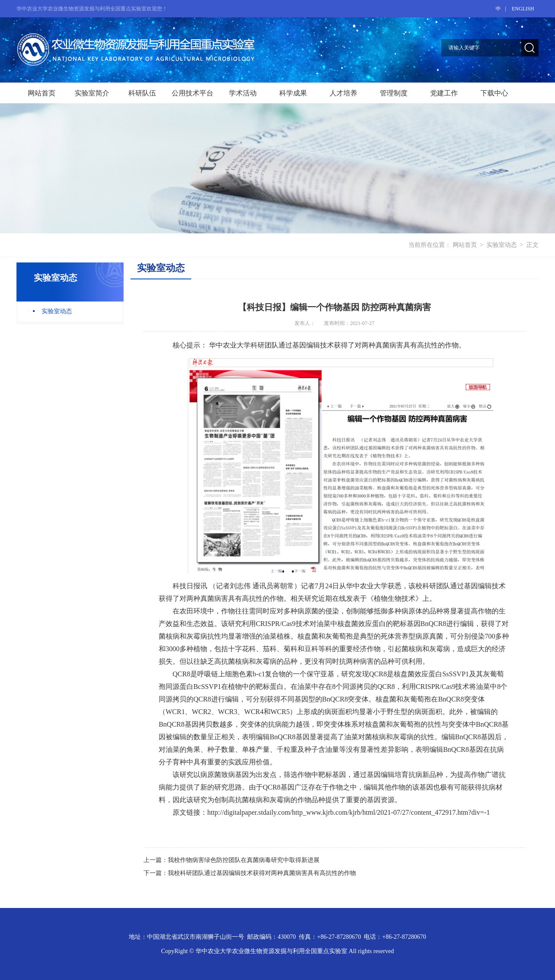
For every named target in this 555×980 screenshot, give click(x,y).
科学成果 (293, 93)
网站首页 (42, 93)
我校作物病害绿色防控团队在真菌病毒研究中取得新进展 (244, 860)
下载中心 (494, 93)
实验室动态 (502, 245)
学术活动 (243, 93)
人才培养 (343, 93)
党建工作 (444, 93)
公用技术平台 (193, 93)
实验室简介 (92, 93)
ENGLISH (523, 9)
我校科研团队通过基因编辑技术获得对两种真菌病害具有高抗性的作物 (262, 873)
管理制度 (394, 93)
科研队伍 (142, 93)
